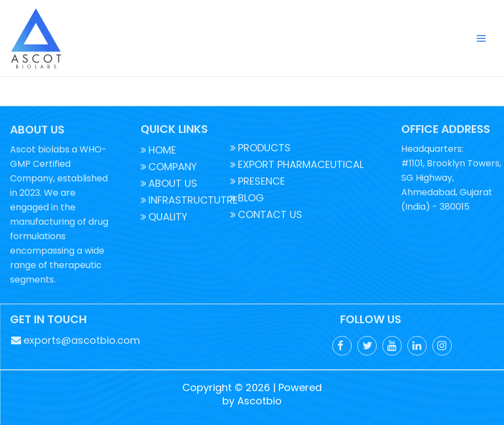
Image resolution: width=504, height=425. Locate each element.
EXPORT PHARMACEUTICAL (297, 164)
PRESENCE (258, 181)
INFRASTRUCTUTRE (189, 200)
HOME (158, 150)
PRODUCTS (260, 148)
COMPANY (169, 167)
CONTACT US (266, 214)
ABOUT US (169, 183)
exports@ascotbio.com (76, 340)
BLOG (247, 198)
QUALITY (164, 217)
